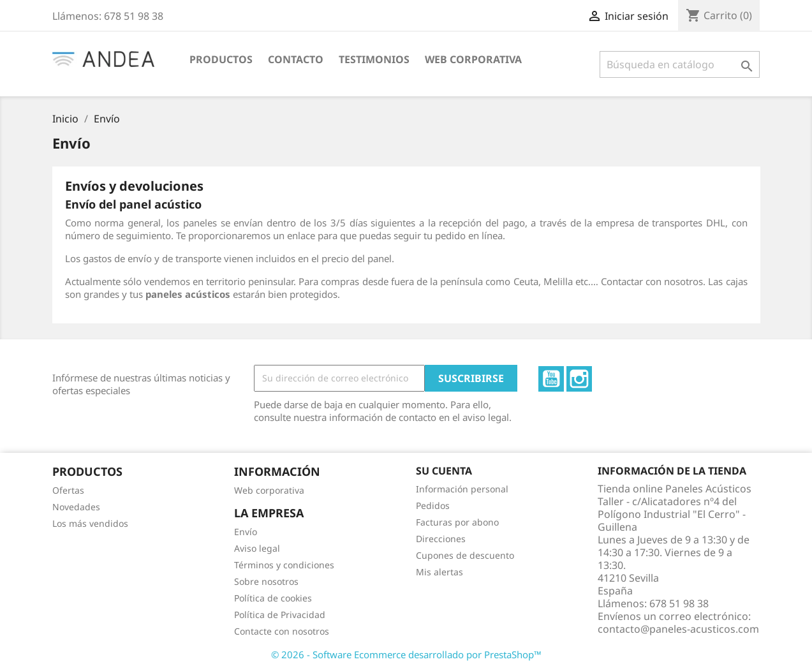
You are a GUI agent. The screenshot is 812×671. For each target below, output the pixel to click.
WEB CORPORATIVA (473, 59)
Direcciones (441, 539)
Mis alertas (439, 572)
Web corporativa (269, 490)
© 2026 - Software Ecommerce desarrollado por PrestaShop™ (406, 654)
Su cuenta (444, 471)
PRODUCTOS (221, 59)
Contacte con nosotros (282, 631)
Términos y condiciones (284, 565)
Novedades (76, 507)
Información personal (462, 489)
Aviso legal (257, 548)
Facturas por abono (457, 522)
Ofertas (68, 490)
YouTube (551, 379)
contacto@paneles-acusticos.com (678, 629)
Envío (246, 532)
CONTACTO (296, 59)
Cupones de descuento (465, 555)
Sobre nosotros (266, 581)
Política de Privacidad (280, 615)
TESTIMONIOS (374, 59)
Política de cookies (273, 598)
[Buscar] (680, 64)
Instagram (579, 379)
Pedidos (433, 505)
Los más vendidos (90, 523)
